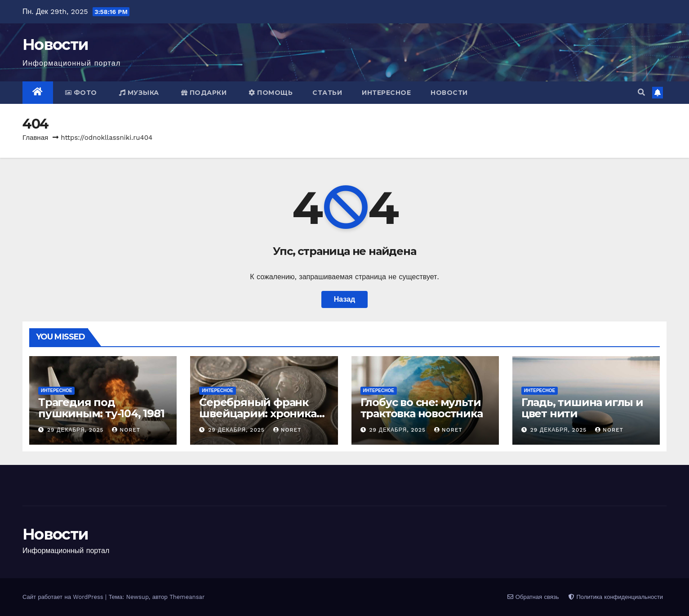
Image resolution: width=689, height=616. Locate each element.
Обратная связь (533, 597)
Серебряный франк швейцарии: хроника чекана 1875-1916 (258, 413)
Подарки (204, 93)
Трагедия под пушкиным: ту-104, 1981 (101, 408)
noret (126, 430)
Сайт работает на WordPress (64, 597)
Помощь (271, 93)
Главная (35, 138)
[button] (641, 92)
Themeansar (187, 597)
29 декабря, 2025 (76, 430)
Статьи (327, 93)
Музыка (139, 93)
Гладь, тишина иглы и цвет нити (582, 408)
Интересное (386, 93)
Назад (344, 299)
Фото (81, 93)
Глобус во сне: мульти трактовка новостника (422, 408)
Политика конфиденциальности (616, 597)
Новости (55, 45)
